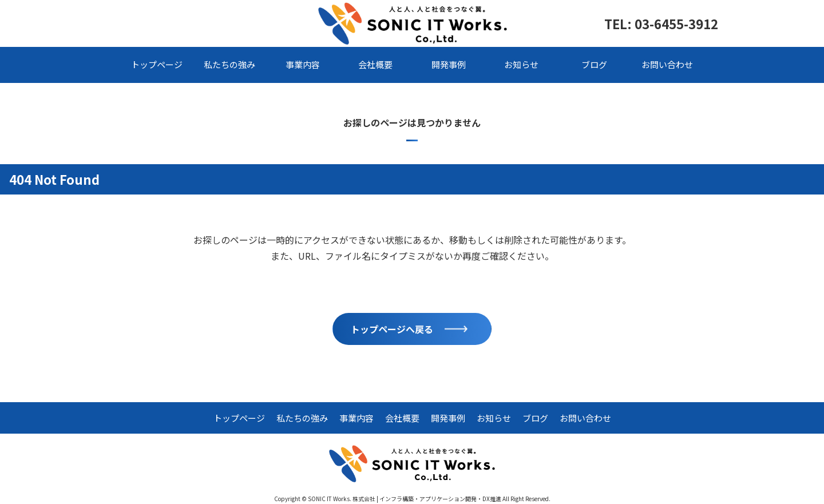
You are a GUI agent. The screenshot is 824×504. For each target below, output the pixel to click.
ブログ (594, 64)
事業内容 (303, 64)
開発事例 (449, 64)
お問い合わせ (667, 64)
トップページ (157, 64)
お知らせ (521, 64)
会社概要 (375, 64)
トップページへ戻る (392, 329)
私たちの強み (229, 64)
